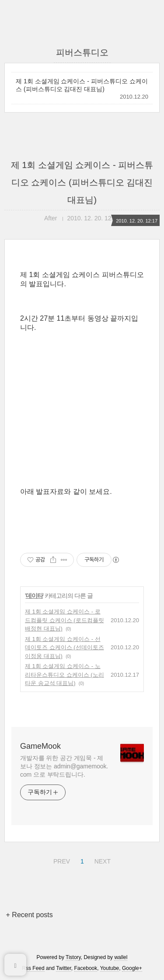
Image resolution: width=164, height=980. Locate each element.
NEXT (101, 860)
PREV (61, 860)
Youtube (110, 968)
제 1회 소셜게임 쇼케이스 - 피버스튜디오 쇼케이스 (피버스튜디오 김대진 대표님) (82, 85)
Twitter (64, 968)
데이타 (34, 596)
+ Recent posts (30, 915)
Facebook (86, 968)
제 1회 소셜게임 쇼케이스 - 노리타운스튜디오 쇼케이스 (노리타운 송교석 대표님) (65, 675)
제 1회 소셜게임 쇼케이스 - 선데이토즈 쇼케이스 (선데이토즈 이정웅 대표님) (65, 648)
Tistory (73, 957)
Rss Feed (33, 968)
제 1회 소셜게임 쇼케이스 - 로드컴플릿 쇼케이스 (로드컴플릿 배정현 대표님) (65, 620)
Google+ (132, 968)
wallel (121, 957)
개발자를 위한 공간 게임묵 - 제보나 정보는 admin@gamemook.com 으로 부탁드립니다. (64, 766)
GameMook (40, 746)
